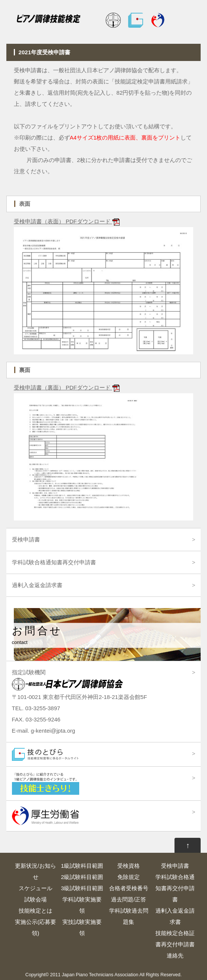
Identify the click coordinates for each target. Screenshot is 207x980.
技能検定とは (35, 911)
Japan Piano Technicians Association (100, 975)
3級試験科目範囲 (82, 888)
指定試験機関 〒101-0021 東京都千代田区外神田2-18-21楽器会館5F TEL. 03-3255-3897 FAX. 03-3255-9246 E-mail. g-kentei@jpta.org (80, 701)
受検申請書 (26, 539)
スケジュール (35, 888)
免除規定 (129, 877)
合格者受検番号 (129, 888)
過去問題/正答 (129, 899)
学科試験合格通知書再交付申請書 (54, 562)
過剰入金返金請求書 (37, 585)
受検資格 (129, 866)
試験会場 (35, 899)
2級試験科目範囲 (82, 877)
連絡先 (175, 955)
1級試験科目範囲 (82, 866)
